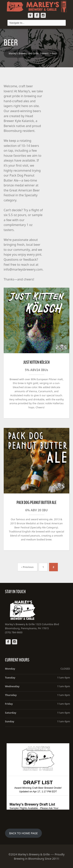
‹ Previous (27, 567)
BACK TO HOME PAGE (23, 833)
